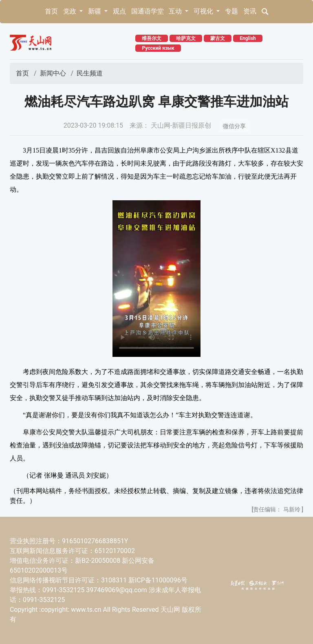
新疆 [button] (95, 11)
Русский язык (158, 48)
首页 (51, 11)
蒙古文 (218, 38)
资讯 (250, 11)
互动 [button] (176, 11)
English (248, 38)
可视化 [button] (204, 11)
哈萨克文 (186, 38)
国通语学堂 (148, 11)
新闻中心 (53, 73)
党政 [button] (71, 11)
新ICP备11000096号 (158, 580)
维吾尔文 (152, 38)
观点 (119, 11)
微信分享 (234, 126)
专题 (231, 11)
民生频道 (90, 73)
